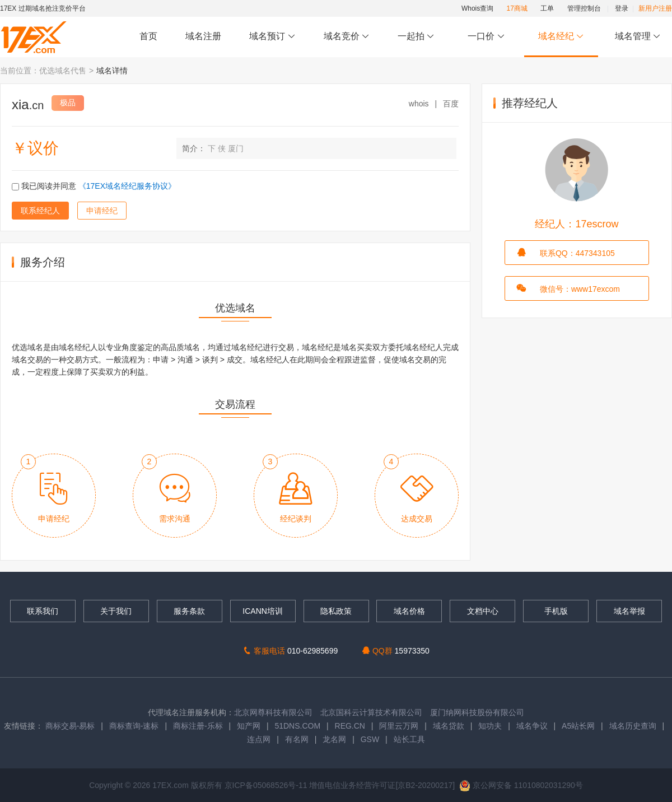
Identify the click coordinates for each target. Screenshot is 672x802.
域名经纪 (561, 37)
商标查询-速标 (135, 726)
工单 (547, 8)
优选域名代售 (63, 71)
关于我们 (116, 611)
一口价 (486, 37)
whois (419, 104)
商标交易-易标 (70, 726)
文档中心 (483, 611)
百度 (451, 104)
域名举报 (629, 611)
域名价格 (409, 611)
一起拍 (417, 37)
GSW (370, 739)
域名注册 (203, 36)
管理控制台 (584, 8)
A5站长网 (578, 726)
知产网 (249, 726)
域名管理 (638, 37)
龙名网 (334, 739)
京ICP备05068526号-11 (267, 785)
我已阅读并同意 (94, 186)
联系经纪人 (40, 211)
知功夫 (490, 726)
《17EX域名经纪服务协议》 (127, 186)
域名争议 (533, 726)
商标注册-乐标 (198, 726)
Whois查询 (477, 8)
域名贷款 (449, 726)
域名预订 (272, 37)
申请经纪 (102, 211)
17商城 (517, 8)
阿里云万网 (399, 726)
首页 (148, 36)
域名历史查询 (633, 726)
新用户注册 (655, 8)
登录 (622, 8)
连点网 (259, 739)
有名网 (297, 739)
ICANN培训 (263, 611)
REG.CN (350, 726)
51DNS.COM (297, 726)
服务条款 (189, 611)
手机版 (556, 611)
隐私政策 (336, 611)
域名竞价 (347, 37)
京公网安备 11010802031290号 (521, 785)
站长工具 (409, 739)
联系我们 (43, 611)
